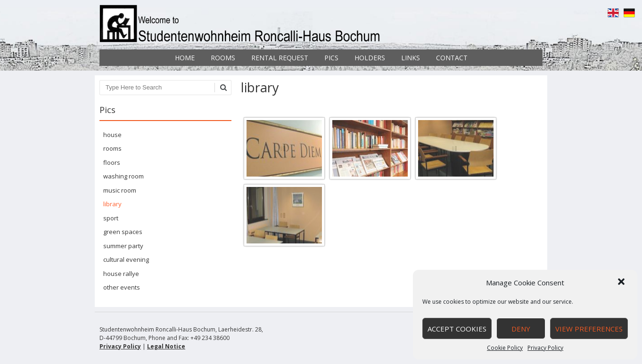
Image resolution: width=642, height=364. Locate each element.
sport (111, 218)
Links (411, 58)
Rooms (223, 58)
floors (112, 162)
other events (122, 287)
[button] (622, 283)
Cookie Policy (505, 348)
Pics (331, 58)
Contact (452, 58)
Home (185, 58)
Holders (370, 58)
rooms (112, 148)
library (112, 204)
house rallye (121, 274)
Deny (521, 329)
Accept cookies (457, 329)
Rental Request (280, 58)
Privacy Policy (545, 348)
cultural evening (126, 259)
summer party (123, 246)
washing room (123, 176)
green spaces (123, 232)
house (112, 135)
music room (120, 190)
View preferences (589, 329)
